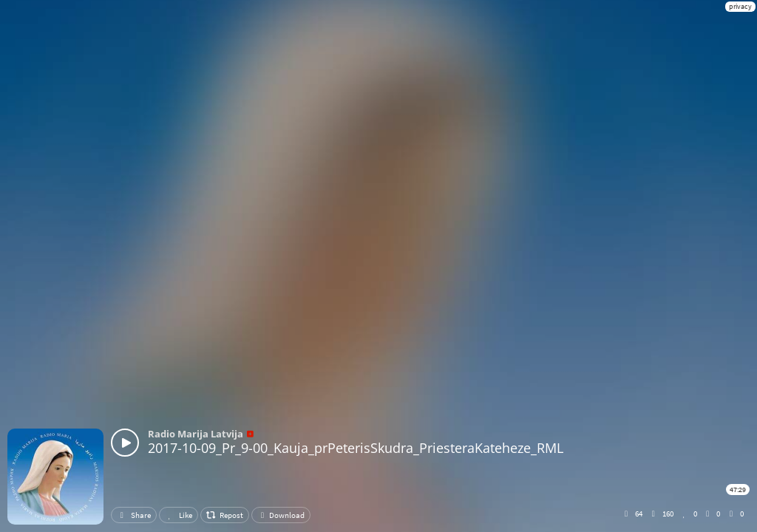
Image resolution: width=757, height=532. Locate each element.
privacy (740, 6)
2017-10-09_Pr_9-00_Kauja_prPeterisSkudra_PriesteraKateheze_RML (356, 448)
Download (281, 515)
